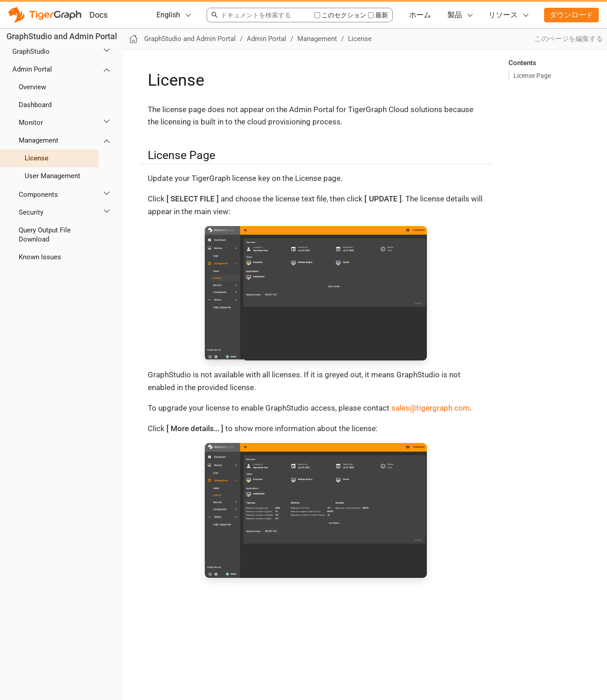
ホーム (420, 15)
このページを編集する (569, 39)
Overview (32, 87)
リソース (503, 15)
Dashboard (35, 105)
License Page (532, 76)
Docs (99, 15)
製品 (455, 15)
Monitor (31, 123)
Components (38, 195)
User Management (52, 176)
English (168, 15)
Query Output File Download (45, 235)
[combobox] (260, 15)
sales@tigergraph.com (431, 408)
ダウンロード (571, 15)
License (36, 158)
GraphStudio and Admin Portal (62, 36)
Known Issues (40, 257)
